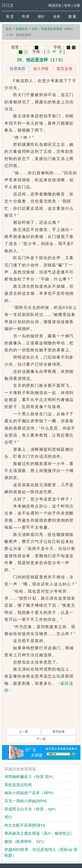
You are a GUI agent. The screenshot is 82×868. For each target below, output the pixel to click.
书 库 (25, 17)
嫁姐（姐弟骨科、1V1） (26, 842)
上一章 (23, 732)
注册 (77, 5)
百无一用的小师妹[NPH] (25, 801)
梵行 (8, 817)
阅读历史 (55, 5)
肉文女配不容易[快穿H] (25, 825)
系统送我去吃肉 (18, 785)
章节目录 (59, 732)
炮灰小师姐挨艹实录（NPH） (30, 793)
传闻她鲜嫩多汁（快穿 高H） (30, 777)
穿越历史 (22, 29)
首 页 (10, 17)
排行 (41, 17)
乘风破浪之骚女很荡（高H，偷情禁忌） (39, 833)
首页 (9, 29)
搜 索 (72, 17)
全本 (57, 17)
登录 (67, 5)
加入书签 (41, 69)
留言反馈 (65, 69)
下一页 (41, 739)
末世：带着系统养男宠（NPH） (53, 29)
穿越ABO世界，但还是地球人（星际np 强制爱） (41, 853)
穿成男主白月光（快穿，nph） (31, 809)
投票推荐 (17, 69)
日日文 (8, 5)
